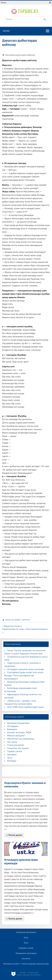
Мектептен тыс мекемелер (21, 739)
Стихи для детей (15, 745)
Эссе (10, 758)
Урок (26, 938)
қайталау (26, 620)
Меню (4, 3)
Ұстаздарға (13, 726)
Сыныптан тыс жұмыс (18, 748)
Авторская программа (26, 932)
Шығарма (12, 755)
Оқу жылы (12, 742)
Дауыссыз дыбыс (13, 620)
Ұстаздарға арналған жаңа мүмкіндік (26, 669)
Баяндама (12, 729)
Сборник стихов (26, 948)
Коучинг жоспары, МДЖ (19, 732)
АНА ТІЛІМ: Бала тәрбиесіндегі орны (25, 707)
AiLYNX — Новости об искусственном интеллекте (29, 974)
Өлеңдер (12, 761)
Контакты (26, 959)
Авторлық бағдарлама (18, 723)
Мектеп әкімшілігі (16, 736)
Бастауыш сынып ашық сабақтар (20, 55)
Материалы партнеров (26, 953)
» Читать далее (14, 835)
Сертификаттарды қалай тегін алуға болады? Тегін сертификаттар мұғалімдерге (24, 676)
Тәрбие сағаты (15, 751)
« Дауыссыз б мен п (12, 626)
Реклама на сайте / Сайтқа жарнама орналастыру (26, 964)
